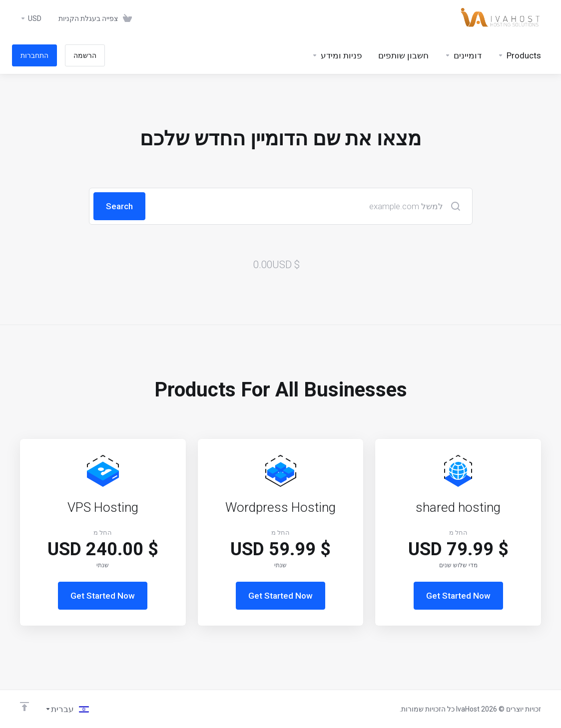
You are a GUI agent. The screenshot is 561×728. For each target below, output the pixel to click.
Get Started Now (458, 596)
